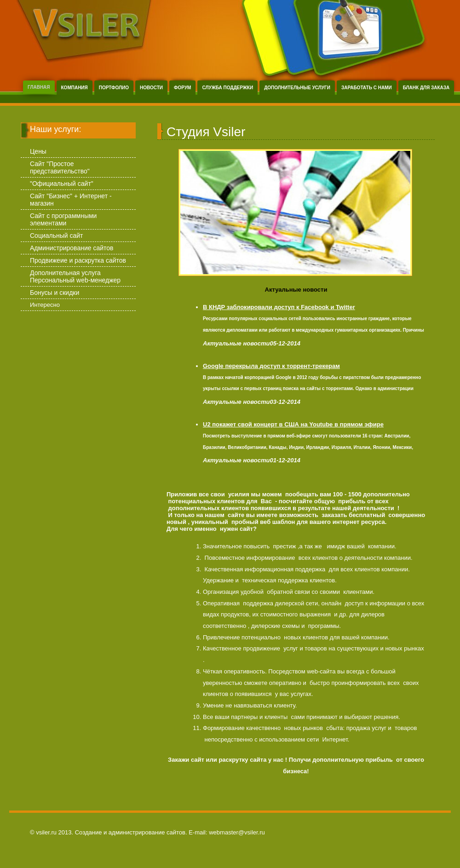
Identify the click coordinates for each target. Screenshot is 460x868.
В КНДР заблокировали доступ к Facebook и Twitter (279, 307)
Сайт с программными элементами (63, 219)
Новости (151, 88)
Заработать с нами (367, 88)
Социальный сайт (57, 236)
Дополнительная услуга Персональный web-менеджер (75, 276)
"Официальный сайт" (62, 184)
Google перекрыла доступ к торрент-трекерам (271, 366)
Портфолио (114, 88)
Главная (39, 87)
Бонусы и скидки (55, 293)
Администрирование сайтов (72, 248)
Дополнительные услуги (297, 88)
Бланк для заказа (426, 88)
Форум (182, 88)
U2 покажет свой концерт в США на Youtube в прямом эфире (293, 424)
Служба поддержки (227, 88)
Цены (38, 151)
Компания (75, 88)
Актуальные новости (296, 290)
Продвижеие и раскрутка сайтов (78, 260)
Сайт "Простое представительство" (60, 167)
